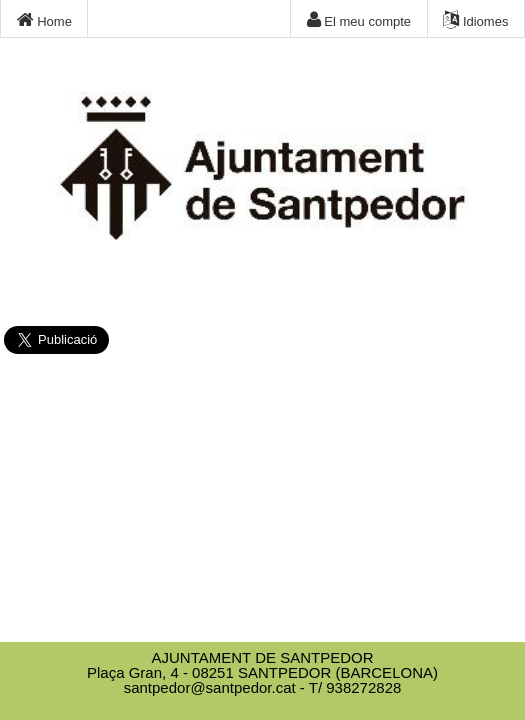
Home (44, 20)
